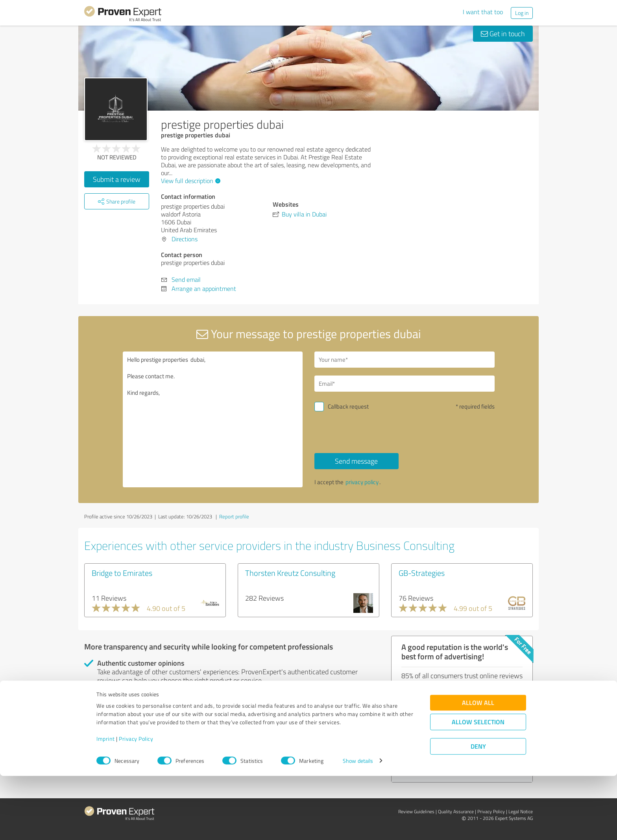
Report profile (234, 516)
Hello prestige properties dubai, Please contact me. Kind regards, (213, 419)
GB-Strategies (422, 573)
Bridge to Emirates (122, 573)
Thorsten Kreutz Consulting (290, 573)
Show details (358, 825)
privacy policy (362, 482)
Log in (522, 13)
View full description (190, 181)
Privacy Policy (136, 803)
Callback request (348, 406)
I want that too (483, 12)
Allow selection (478, 786)
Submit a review (117, 179)
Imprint (106, 803)
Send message (356, 461)
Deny (478, 811)
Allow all (478, 767)
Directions (185, 239)
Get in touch (503, 33)
